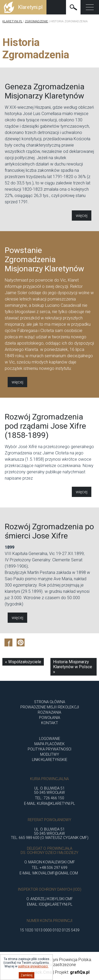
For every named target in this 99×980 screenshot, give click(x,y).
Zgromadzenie (36, 21)
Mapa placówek (49, 744)
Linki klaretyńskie (50, 760)
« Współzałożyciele (23, 662)
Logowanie (50, 739)
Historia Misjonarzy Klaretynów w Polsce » (73, 667)
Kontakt (50, 723)
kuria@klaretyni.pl (56, 803)
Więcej (82, 216)
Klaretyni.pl (12, 21)
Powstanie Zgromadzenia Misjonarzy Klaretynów (44, 264)
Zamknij (27, 975)
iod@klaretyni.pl (56, 904)
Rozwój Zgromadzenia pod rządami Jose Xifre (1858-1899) (45, 431)
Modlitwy (50, 754)
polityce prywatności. (33, 966)
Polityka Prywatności (49, 749)
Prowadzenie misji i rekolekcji (50, 707)
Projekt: (72, 972)
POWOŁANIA (50, 718)
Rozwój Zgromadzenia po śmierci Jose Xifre (49, 536)
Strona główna (50, 702)
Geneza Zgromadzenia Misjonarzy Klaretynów (45, 91)
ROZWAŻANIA (49, 712)
